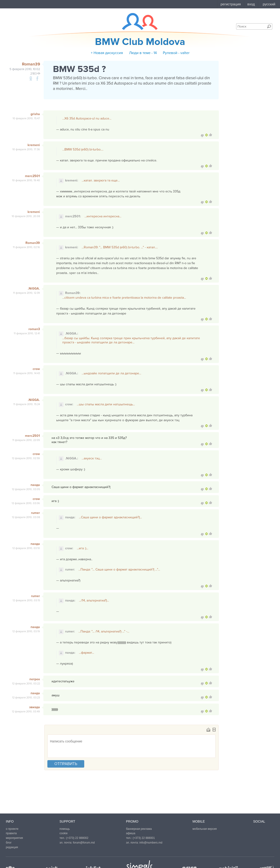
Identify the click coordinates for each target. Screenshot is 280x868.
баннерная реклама (139, 829)
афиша (131, 833)
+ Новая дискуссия (107, 53)
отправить (66, 764)
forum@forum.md (84, 843)
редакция (12, 847)
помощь (65, 829)
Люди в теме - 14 (143, 53)
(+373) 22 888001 (144, 838)
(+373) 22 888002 (77, 838)
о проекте (12, 829)
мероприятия (14, 838)
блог (9, 843)
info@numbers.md (151, 843)
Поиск (269, 26)
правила (11, 833)
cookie (64, 833)
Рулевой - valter (176, 53)
